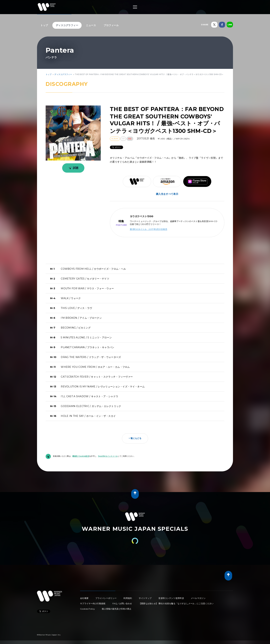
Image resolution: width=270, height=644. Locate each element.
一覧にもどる (135, 438)
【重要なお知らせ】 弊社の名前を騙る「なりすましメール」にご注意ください (176, 603)
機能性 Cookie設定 (81, 456)
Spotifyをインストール (108, 456)
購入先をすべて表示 (167, 194)
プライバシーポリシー (106, 598)
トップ (44, 25)
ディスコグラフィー (67, 25)
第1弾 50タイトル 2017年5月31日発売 (149, 229)
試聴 (73, 168)
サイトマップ (145, 598)
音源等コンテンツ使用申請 (171, 598)
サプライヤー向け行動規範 (93, 603)
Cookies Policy (87, 609)
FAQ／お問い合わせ (122, 603)
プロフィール (111, 25)
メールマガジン (198, 598)
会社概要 (84, 598)
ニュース (91, 25)
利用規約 (128, 598)
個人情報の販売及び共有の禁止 (117, 609)
